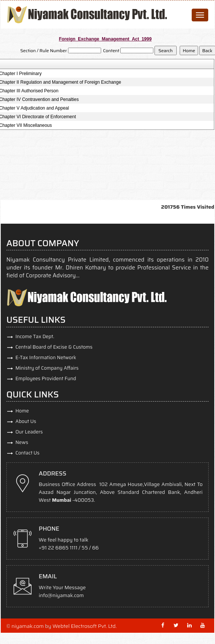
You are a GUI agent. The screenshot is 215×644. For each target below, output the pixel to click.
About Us (26, 421)
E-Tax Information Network (46, 357)
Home (22, 411)
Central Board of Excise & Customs (54, 347)
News (22, 442)
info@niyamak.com (61, 595)
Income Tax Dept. (35, 336)
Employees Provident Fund (46, 378)
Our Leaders (29, 432)
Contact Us (27, 453)
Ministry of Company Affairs (47, 368)
